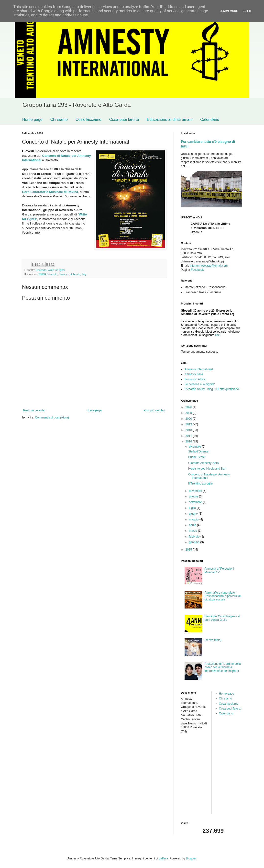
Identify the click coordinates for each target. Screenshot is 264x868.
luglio (193, 508)
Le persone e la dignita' (200, 384)
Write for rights (56, 270)
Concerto (41, 270)
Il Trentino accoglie (200, 484)
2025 (189, 413)
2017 (189, 436)
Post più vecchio (154, 410)
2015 (189, 550)
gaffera (163, 858)
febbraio (195, 537)
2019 (189, 424)
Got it (247, 11)
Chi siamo (59, 119)
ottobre (194, 496)
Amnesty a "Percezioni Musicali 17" (219, 570)
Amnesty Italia (194, 374)
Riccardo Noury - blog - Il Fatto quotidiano (212, 389)
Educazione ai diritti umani (170, 119)
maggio (194, 519)
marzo (193, 531)
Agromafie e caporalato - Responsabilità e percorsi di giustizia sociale (223, 596)
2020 (189, 419)
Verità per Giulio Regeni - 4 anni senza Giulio (222, 618)
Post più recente (34, 410)
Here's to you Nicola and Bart (207, 469)
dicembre (195, 447)
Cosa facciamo (88, 119)
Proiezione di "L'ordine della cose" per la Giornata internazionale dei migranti (223, 667)
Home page (32, 119)
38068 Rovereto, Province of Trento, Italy (62, 274)
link (217, 335)
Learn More (229, 11)
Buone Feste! (197, 457)
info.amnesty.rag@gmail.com (209, 266)
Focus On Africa (195, 379)
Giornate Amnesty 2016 (203, 463)
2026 (189, 407)
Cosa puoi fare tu (124, 119)
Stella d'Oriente (198, 451)
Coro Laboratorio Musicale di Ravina (50, 192)
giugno (194, 514)
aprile (193, 525)
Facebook (197, 270)
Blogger (191, 858)
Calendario (210, 119)
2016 (189, 441)
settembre (196, 502)
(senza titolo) (213, 640)
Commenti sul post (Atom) (52, 417)
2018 (189, 430)
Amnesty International (199, 369)
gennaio (195, 542)
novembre (196, 491)
